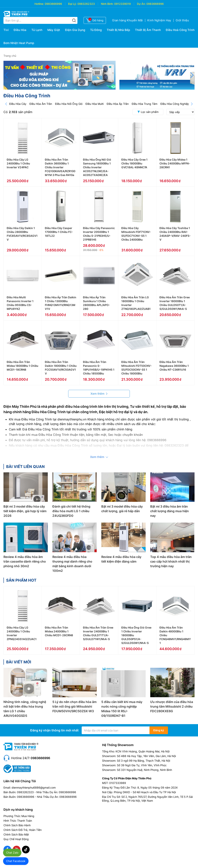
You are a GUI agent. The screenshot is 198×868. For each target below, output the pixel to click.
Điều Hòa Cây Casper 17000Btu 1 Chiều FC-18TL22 (59, 232)
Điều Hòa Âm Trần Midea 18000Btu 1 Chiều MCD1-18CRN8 (23, 366)
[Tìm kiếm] (74, 20)
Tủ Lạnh (37, 30)
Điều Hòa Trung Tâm (145, 104)
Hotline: (39, 4)
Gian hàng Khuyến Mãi (127, 20)
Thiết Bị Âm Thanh (148, 30)
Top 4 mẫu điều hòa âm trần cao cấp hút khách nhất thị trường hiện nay (171, 561)
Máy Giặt (54, 30)
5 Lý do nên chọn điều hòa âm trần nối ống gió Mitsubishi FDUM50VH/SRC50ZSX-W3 (74, 706)
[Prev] (6, 104)
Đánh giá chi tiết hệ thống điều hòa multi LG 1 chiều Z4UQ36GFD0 (71, 511)
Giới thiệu (182, 20)
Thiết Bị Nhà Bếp (118, 30)
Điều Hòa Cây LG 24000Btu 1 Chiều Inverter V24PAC (18, 163)
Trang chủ (10, 56)
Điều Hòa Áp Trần (118, 104)
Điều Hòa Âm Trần (41, 104)
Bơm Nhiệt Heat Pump (19, 43)
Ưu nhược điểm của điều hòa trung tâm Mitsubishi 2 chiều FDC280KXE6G (172, 706)
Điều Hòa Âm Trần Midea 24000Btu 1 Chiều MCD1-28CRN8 (59, 631)
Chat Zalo (12, 853)
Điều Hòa (20, 30)
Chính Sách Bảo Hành (17, 825)
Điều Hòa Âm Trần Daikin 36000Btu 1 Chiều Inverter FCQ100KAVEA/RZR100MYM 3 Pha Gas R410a (60, 167)
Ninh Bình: (107, 4)
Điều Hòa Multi (95, 104)
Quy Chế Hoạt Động (16, 839)
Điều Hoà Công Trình (180, 30)
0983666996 (53, 4)
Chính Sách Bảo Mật (16, 834)
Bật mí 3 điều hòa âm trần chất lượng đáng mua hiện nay (169, 511)
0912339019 (122, 4)
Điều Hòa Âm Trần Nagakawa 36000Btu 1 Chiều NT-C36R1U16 (174, 366)
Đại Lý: (72, 4)
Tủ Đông (96, 30)
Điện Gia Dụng (75, 30)
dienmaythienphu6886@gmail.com (34, 788)
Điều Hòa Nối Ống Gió (69, 104)
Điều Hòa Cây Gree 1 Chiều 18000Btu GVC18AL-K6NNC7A (134, 163)
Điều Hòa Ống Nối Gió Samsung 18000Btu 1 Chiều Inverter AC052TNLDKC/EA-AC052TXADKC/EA (97, 167)
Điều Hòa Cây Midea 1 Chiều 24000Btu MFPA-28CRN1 (175, 163)
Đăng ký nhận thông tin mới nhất (54, 730)
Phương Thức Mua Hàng (19, 816)
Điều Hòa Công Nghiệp (175, 104)
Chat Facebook (16, 861)
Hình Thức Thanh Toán (18, 821)
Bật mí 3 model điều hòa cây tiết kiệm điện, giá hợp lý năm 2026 (25, 511)
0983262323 (86, 4)
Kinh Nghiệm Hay (159, 20)
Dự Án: (141, 4)
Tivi (6, 30)
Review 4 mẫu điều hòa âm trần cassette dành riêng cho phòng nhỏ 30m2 (25, 561)
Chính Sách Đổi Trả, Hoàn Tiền (23, 830)
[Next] (192, 104)
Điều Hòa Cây (18, 104)
